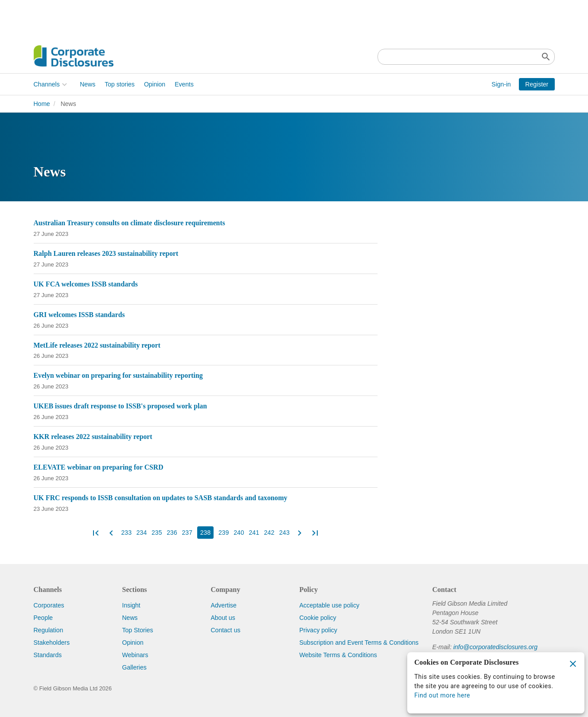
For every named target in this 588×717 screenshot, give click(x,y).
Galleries (134, 667)
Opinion (155, 84)
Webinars (135, 655)
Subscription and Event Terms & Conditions (359, 643)
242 (269, 533)
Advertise (224, 605)
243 (284, 533)
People (43, 618)
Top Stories (138, 630)
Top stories (120, 84)
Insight (131, 605)
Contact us (226, 630)
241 (254, 533)
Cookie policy (318, 618)
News (88, 84)
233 (127, 533)
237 (187, 533)
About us (223, 618)
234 (142, 533)
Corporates (49, 605)
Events (184, 84)
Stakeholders (52, 643)
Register (537, 84)
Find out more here (442, 695)
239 (224, 533)
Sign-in (501, 84)
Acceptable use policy (329, 605)
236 (172, 533)
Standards (48, 655)
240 (239, 533)
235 (157, 533)
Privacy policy (319, 630)
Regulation (49, 630)
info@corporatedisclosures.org (495, 647)
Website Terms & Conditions (338, 655)
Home (42, 104)
